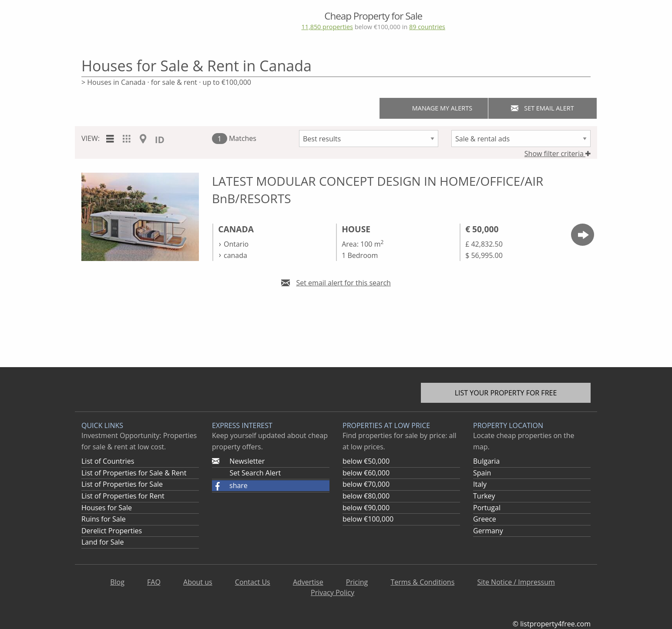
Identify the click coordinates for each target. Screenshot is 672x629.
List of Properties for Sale (122, 484)
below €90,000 (366, 508)
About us (198, 582)
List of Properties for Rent (123, 496)
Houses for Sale (107, 508)
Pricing (357, 582)
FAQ (154, 582)
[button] (271, 486)
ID (160, 140)
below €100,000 (368, 519)
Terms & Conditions (422, 582)
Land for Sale (102, 542)
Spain (482, 473)
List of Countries (108, 461)
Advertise (308, 582)
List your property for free (506, 393)
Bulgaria (486, 461)
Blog (117, 582)
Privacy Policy (333, 592)
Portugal (487, 508)
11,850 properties (327, 27)
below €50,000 (366, 461)
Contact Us (253, 582)
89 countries (427, 27)
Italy (480, 484)
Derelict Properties (112, 531)
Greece (485, 519)
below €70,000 (366, 484)
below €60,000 (366, 473)
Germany (488, 531)
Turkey (484, 496)
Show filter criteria (558, 154)
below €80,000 (366, 496)
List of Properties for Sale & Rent (134, 473)
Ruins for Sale (104, 519)
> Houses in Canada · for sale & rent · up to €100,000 (166, 82)
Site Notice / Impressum (516, 582)
